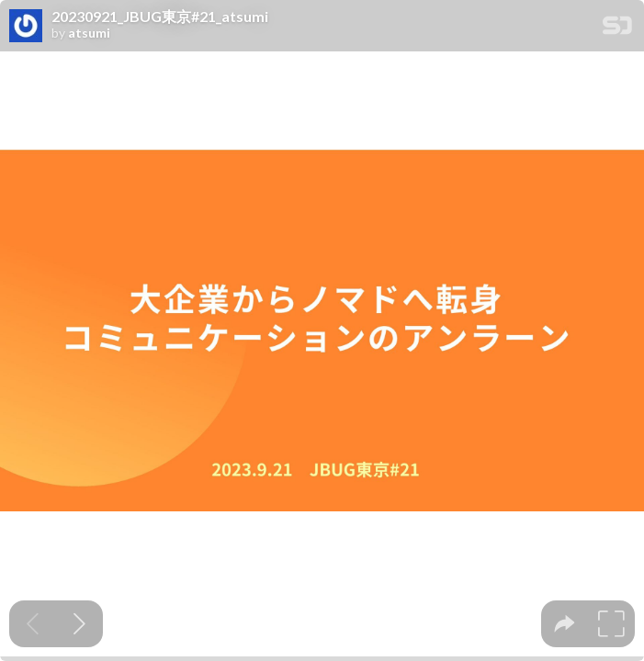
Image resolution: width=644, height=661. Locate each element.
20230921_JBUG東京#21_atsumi (160, 17)
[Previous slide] (33, 624)
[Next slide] (79, 624)
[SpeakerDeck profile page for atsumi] (26, 27)
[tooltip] (565, 624)
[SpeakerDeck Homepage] (617, 29)
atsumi (89, 33)
